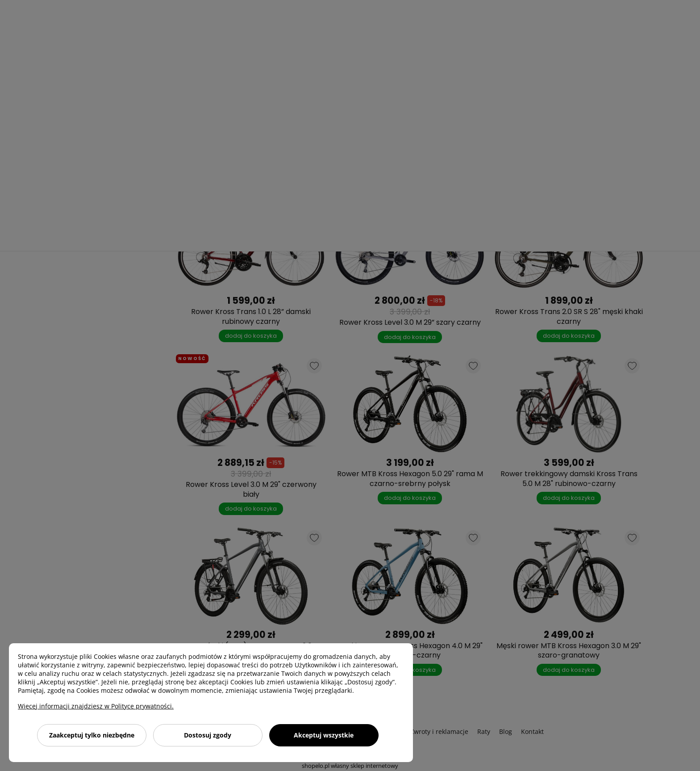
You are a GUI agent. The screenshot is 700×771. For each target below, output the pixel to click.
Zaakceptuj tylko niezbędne (92, 735)
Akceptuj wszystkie (324, 735)
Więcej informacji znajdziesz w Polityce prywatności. (96, 706)
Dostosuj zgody (208, 735)
